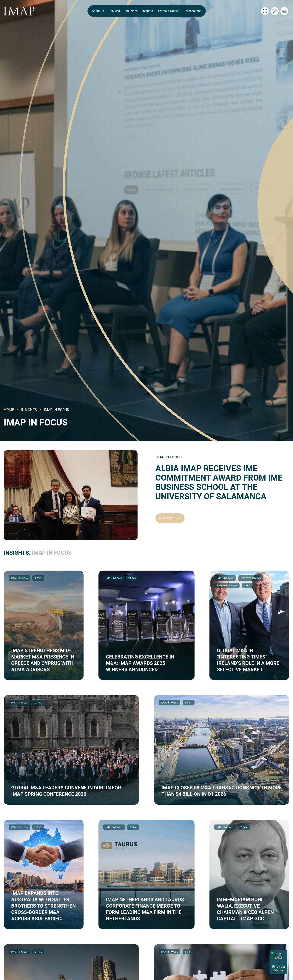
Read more (171, 518)
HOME (9, 410)
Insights (148, 11)
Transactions (193, 11)
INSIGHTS (29, 410)
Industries (131, 11)
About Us (98, 11)
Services (114, 11)
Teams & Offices (168, 11)
